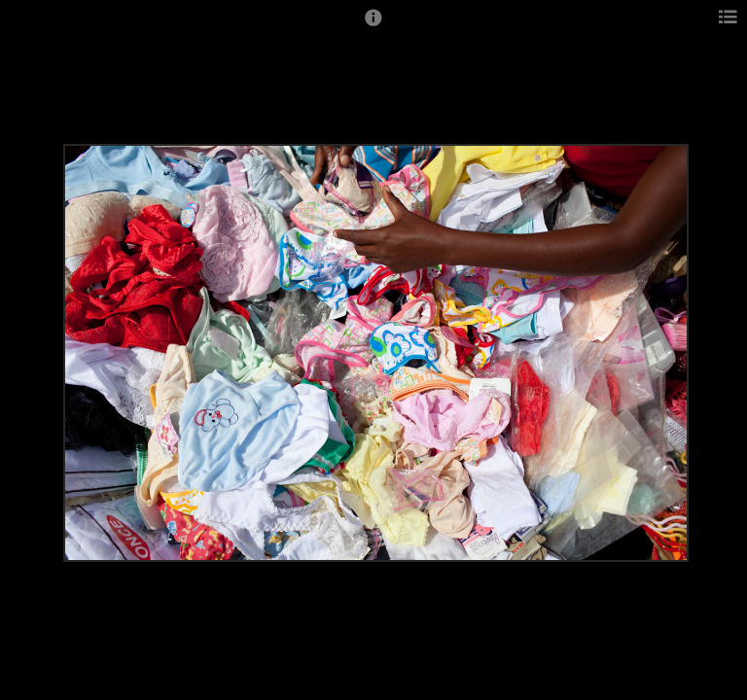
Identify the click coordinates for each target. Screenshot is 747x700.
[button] (373, 26)
